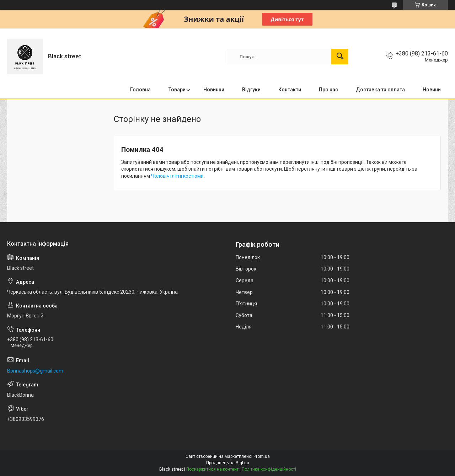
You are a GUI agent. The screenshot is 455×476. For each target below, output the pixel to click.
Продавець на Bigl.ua (228, 463)
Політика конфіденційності (269, 469)
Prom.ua (262, 456)
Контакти (290, 90)
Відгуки (251, 90)
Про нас (328, 90)
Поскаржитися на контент (212, 469)
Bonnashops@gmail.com (35, 371)
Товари (177, 90)
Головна (140, 90)
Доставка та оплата (380, 90)
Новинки (214, 90)
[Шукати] (340, 57)
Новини (432, 90)
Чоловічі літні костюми (177, 176)
